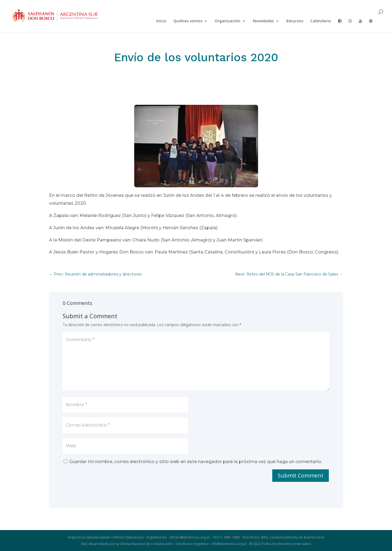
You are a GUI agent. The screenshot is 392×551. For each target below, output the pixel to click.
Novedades (263, 21)
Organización (228, 21)
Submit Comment (301, 475)
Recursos (295, 21)
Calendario (321, 21)
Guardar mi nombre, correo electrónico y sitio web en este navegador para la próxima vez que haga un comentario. (196, 462)
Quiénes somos (188, 21)
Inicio (161, 21)
